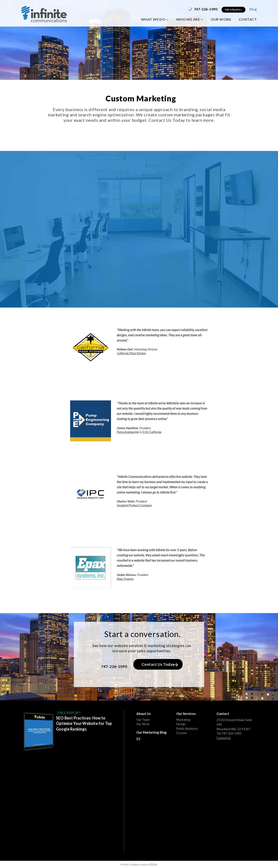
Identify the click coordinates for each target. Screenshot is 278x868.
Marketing (183, 720)
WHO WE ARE (190, 19)
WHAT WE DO (155, 19)
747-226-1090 (203, 9)
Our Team (143, 720)
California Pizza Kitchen (131, 353)
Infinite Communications (44, 14)
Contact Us (224, 738)
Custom (182, 733)
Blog (253, 9)
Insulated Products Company (134, 505)
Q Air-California (152, 432)
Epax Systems (125, 579)
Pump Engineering (128, 432)
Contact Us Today (160, 664)
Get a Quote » (233, 9)
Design (181, 724)
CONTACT (248, 19)
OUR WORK (221, 19)
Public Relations (187, 729)
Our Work (143, 724)
